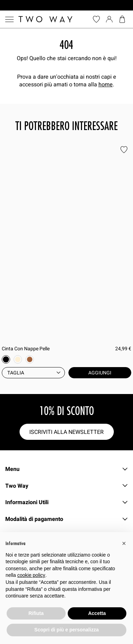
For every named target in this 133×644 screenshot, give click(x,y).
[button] (124, 543)
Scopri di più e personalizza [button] (66, 630)
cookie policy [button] (31, 575)
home (106, 84)
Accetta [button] (97, 613)
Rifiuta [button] (36, 613)
